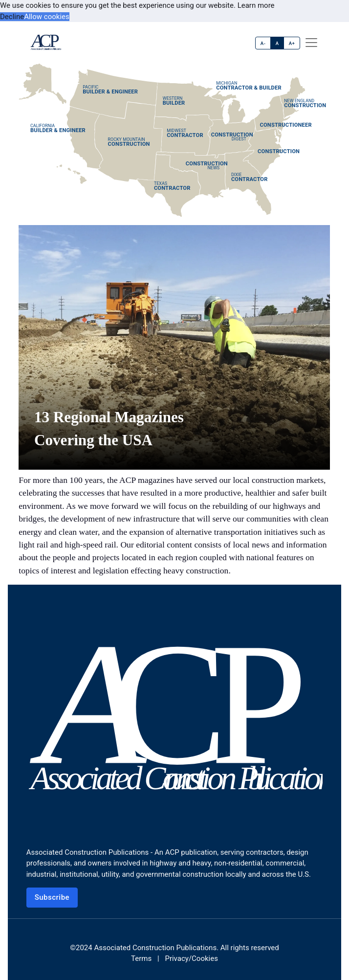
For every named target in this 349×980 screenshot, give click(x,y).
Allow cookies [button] (47, 17)
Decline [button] (12, 17)
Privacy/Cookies (191, 958)
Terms (141, 958)
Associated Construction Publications (155, 948)
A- (263, 43)
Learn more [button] (256, 5)
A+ (292, 43)
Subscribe (52, 897)
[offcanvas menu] (311, 43)
